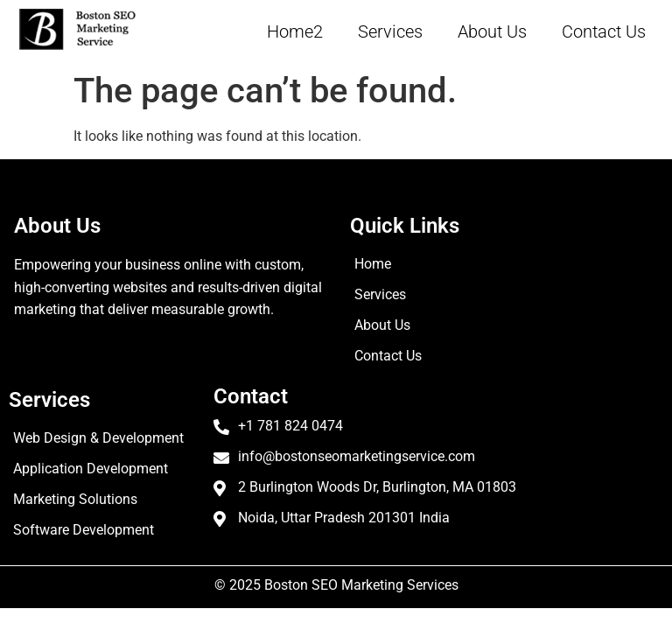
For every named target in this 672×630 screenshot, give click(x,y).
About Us (492, 31)
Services (390, 31)
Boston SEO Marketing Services (361, 585)
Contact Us (604, 31)
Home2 (295, 31)
